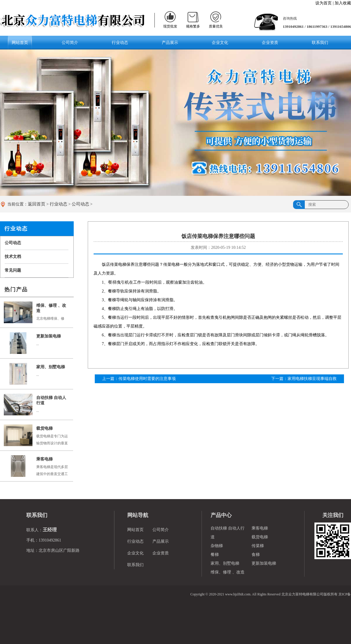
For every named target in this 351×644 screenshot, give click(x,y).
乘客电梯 (44, 459)
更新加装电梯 (49, 336)
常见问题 (13, 270)
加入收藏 (343, 3)
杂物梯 (217, 546)
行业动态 (120, 43)
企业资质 (270, 43)
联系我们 (320, 43)
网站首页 (20, 43)
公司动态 (80, 204)
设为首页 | (324, 3)
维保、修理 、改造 (51, 308)
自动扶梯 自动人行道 (51, 400)
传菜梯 (258, 546)
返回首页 (37, 204)
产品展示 (170, 43)
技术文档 (13, 257)
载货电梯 (44, 428)
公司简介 (70, 43)
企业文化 (220, 43)
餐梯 (112, 282)
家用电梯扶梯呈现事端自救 (312, 379)
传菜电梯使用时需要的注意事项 (147, 379)
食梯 (256, 555)
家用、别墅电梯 (51, 367)
